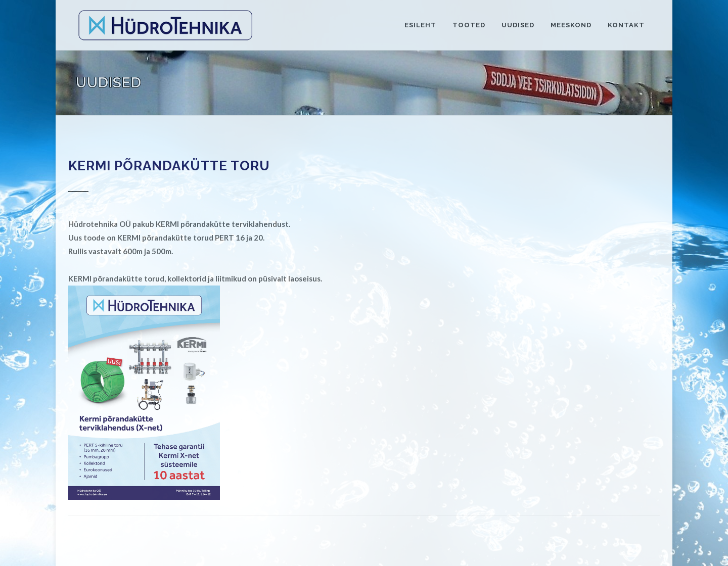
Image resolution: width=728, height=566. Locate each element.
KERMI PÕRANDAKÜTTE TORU (169, 166)
